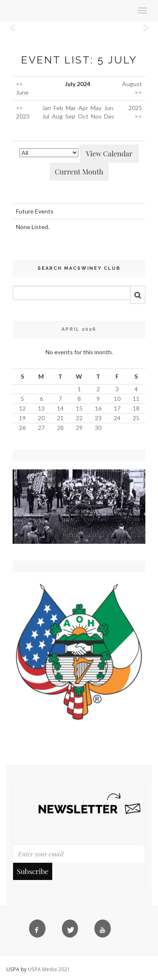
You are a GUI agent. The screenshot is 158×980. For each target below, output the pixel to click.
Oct (83, 116)
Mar (71, 108)
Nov (96, 116)
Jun (109, 108)
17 (117, 408)
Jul (46, 116)
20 (41, 418)
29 (79, 428)
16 (98, 408)
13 (41, 408)
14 (60, 408)
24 (117, 418)
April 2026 (79, 329)
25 (136, 418)
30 (98, 428)
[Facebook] (39, 930)
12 (22, 408)
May (96, 108)
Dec (109, 116)
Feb (58, 108)
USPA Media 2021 (49, 969)
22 (79, 418)
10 (117, 399)
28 (60, 428)
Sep (70, 116)
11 (136, 399)
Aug (57, 116)
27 (41, 428)
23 (98, 418)
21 (60, 418)
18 (136, 408)
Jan (47, 108)
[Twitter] (72, 930)
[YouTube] (104, 930)
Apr (83, 108)
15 (79, 408)
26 (22, 428)
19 (22, 418)
